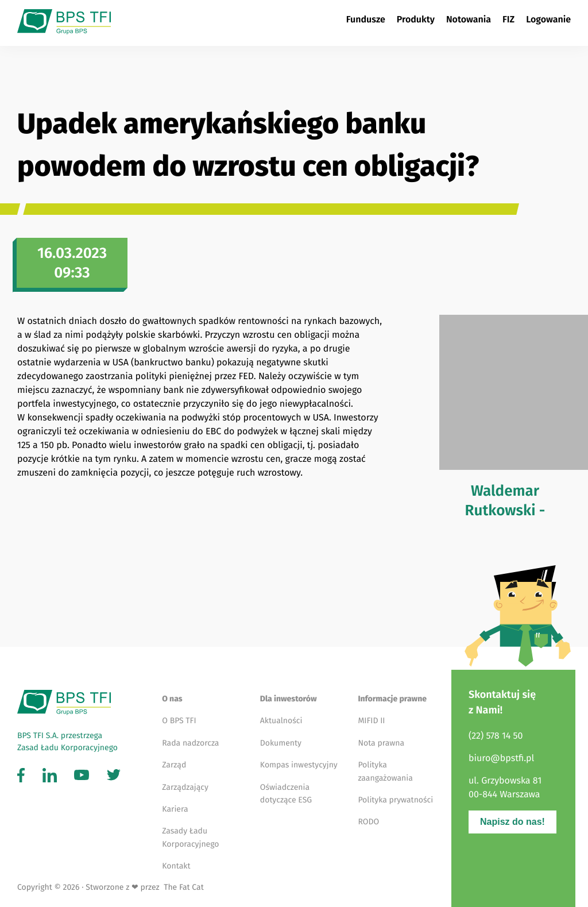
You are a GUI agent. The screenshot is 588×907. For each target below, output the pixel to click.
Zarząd (174, 765)
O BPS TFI (179, 721)
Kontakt (176, 866)
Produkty (416, 20)
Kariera (175, 809)
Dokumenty (281, 743)
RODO (368, 822)
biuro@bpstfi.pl (501, 759)
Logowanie (548, 20)
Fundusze (366, 20)
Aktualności (281, 721)
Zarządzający (185, 787)
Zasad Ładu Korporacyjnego (67, 748)
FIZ (508, 20)
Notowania (469, 20)
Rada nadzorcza (190, 743)
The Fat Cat (182, 887)
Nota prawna (381, 743)
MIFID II (371, 721)
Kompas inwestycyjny (299, 765)
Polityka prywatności (395, 800)
